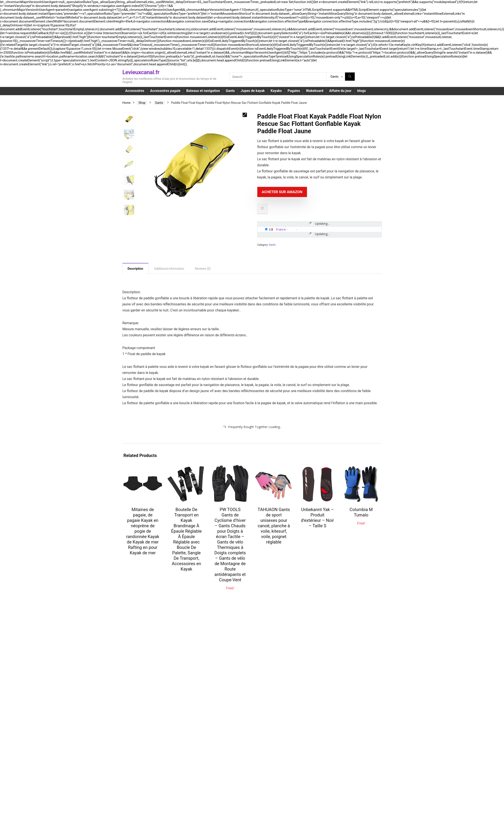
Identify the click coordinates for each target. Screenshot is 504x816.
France (281, 229)
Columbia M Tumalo (361, 512)
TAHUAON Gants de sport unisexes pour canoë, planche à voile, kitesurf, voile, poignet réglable (274, 526)
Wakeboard (315, 91)
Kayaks (276, 91)
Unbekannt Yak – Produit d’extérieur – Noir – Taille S (317, 518)
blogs (362, 91)
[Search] (350, 77)
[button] (245, 115)
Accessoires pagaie (165, 91)
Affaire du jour (340, 91)
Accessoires (135, 91)
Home (127, 103)
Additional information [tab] (169, 269)
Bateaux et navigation (203, 91)
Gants (230, 91)
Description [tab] (135, 269)
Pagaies (294, 91)
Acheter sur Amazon (282, 192)
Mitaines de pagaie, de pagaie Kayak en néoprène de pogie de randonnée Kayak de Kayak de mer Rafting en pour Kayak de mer (143, 531)
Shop (142, 103)
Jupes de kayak (253, 91)
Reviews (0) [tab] (203, 269)
